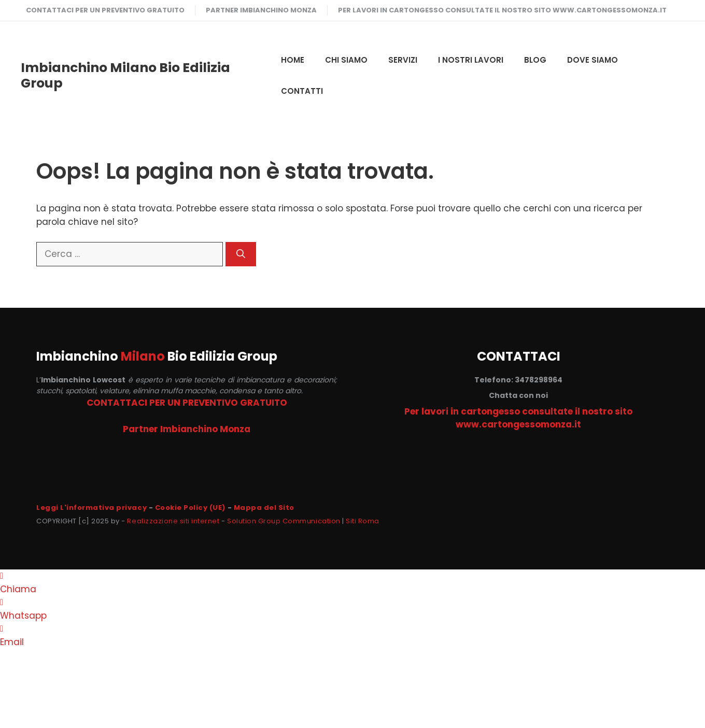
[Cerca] (241, 254)
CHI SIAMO (346, 60)
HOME (293, 60)
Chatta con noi (518, 395)
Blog (535, 60)
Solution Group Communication (284, 521)
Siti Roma (363, 521)
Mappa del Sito (264, 508)
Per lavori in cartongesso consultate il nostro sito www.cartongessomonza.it (502, 10)
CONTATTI (302, 91)
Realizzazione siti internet (173, 521)
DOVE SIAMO (593, 60)
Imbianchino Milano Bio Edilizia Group (125, 75)
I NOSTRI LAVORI (471, 60)
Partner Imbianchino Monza (261, 10)
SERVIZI (403, 60)
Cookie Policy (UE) (190, 508)
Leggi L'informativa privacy (91, 508)
